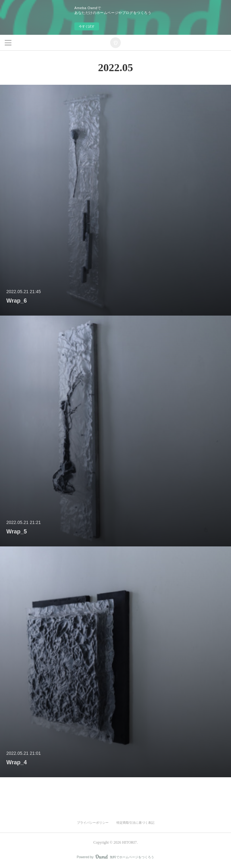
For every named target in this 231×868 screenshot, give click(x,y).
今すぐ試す (87, 26)
